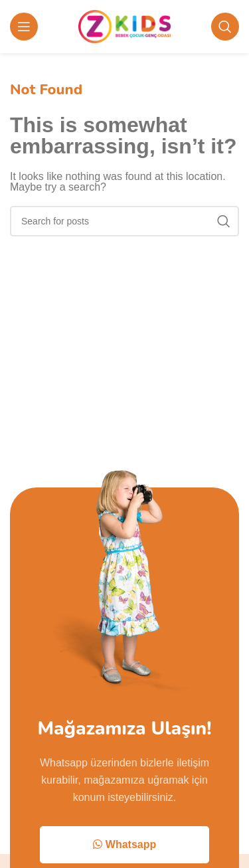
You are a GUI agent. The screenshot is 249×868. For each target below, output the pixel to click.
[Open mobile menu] (24, 27)
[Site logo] (124, 26)
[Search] (225, 27)
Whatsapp (124, 844)
